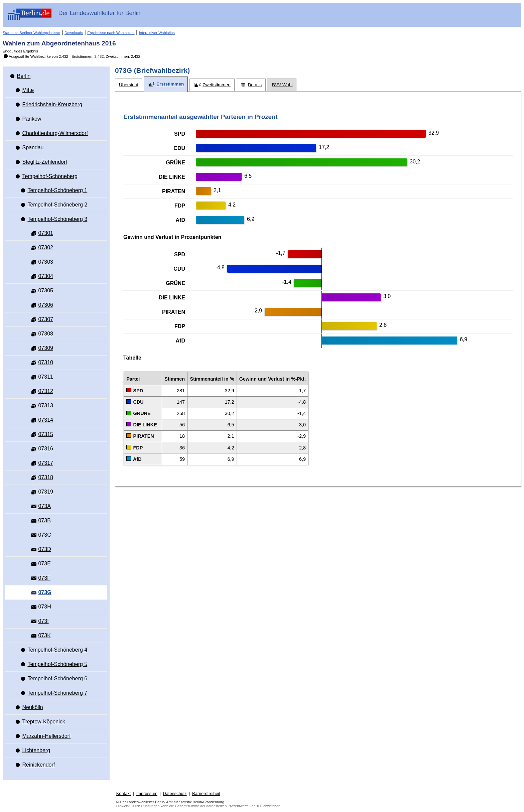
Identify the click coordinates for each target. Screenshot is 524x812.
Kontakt (123, 793)
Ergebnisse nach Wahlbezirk (111, 33)
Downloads (74, 33)
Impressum (147, 793)
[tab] (128, 85)
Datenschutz (175, 793)
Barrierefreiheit (206, 793)
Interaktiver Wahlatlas (157, 33)
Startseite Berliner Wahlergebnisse (31, 33)
